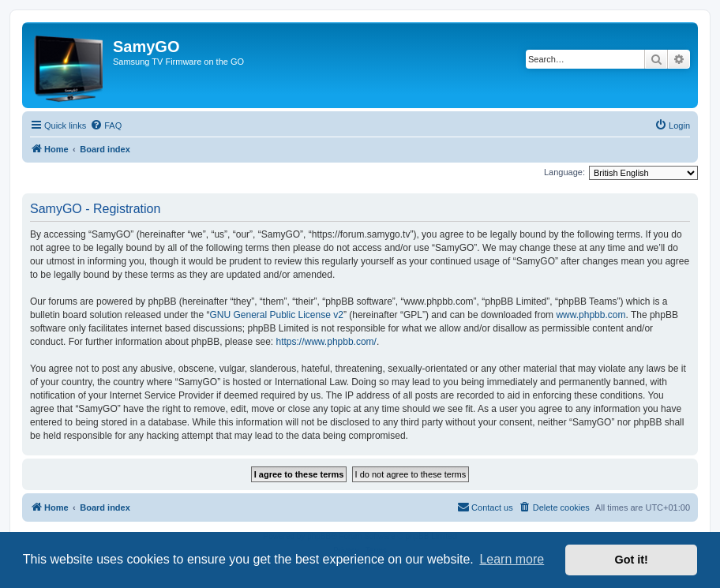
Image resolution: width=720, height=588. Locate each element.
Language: (564, 172)
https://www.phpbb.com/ (326, 342)
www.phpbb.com (591, 315)
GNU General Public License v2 (276, 315)
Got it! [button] (632, 560)
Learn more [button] (512, 559)
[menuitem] (106, 125)
